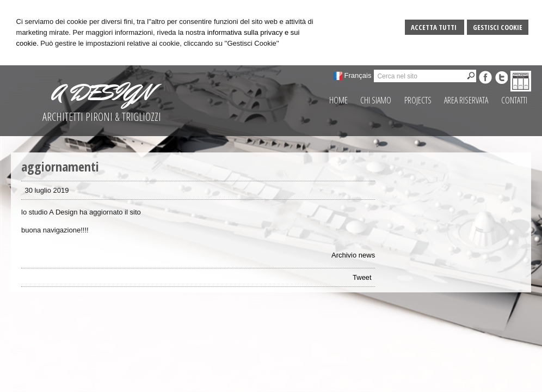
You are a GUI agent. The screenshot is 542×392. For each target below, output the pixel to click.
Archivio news (353, 255)
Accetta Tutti (435, 27)
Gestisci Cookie (498, 27)
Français (358, 75)
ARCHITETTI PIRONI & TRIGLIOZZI (102, 117)
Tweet (362, 277)
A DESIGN (102, 93)
